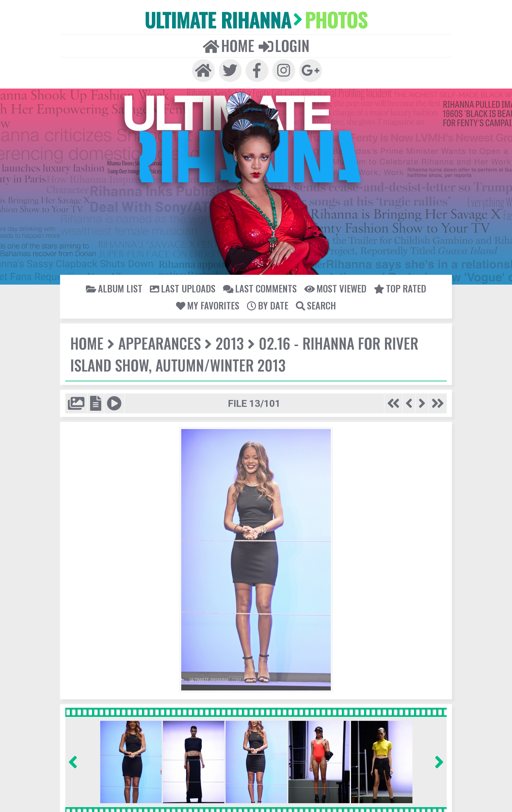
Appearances (159, 342)
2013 (228, 342)
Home (229, 45)
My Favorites (208, 305)
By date (268, 305)
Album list (116, 288)
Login (284, 45)
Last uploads (183, 288)
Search (315, 305)
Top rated (398, 288)
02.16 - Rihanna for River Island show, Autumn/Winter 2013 (243, 353)
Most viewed (334, 288)
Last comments (259, 288)
